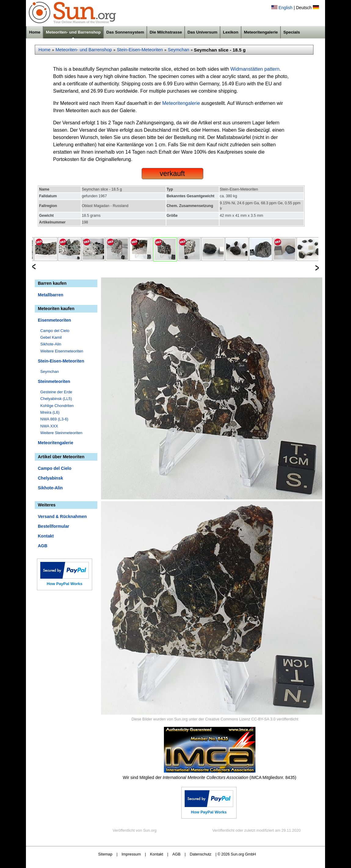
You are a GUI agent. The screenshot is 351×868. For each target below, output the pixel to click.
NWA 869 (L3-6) (54, 419)
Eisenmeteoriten (54, 320)
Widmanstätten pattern (255, 69)
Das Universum (202, 32)
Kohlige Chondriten (57, 406)
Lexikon (231, 32)
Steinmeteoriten (54, 381)
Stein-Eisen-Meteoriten (140, 50)
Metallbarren (51, 295)
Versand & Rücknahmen (62, 516)
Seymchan (179, 50)
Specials (292, 32)
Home (35, 32)
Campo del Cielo (55, 331)
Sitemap (105, 854)
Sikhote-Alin (51, 344)
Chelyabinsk (50, 478)
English (285, 8)
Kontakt (46, 536)
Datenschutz (201, 854)
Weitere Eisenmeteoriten (62, 351)
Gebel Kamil (51, 337)
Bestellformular (54, 526)
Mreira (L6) (50, 412)
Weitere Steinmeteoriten (61, 433)
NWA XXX (49, 426)
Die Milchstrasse (166, 32)
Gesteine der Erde (56, 392)
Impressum (131, 854)
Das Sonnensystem (125, 32)
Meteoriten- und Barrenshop (73, 32)
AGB (43, 546)
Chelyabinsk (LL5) (56, 399)
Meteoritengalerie (261, 32)
